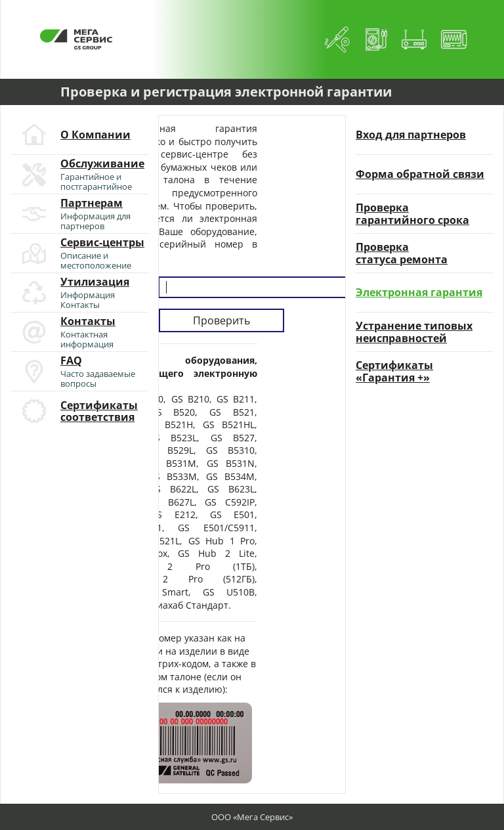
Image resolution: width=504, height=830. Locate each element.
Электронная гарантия (419, 292)
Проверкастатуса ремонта (402, 253)
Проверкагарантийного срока (412, 214)
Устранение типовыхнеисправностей (414, 332)
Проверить (221, 320)
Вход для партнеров (411, 135)
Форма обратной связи (420, 174)
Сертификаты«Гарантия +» (394, 371)
